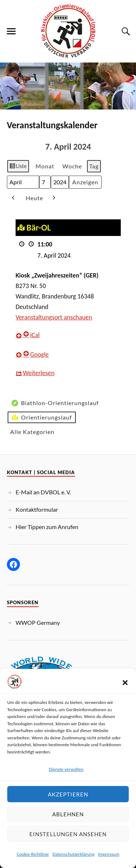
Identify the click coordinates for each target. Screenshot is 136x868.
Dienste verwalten (66, 769)
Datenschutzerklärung (74, 854)
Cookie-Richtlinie (33, 854)
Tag (94, 166)
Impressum (109, 854)
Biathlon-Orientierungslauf (54, 403)
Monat (45, 166)
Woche (72, 166)
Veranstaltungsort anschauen (54, 317)
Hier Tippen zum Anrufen (47, 527)
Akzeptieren (68, 794)
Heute (34, 198)
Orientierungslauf (41, 417)
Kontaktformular (37, 509)
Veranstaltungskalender (52, 125)
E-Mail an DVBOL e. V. (43, 492)
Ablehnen (68, 814)
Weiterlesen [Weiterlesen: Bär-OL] (39, 373)
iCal (31, 335)
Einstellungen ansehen (68, 834)
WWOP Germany (38, 622)
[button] (125, 683)
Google (36, 354)
